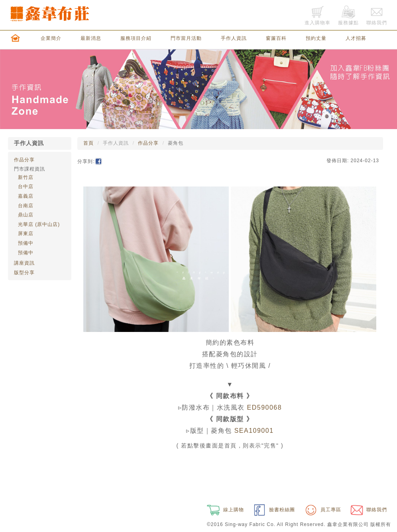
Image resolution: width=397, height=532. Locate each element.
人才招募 (356, 38)
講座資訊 (24, 263)
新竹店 (26, 177)
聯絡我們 (368, 510)
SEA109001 (254, 431)
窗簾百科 (276, 38)
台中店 (26, 186)
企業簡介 (51, 38)
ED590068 (265, 407)
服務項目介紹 (136, 38)
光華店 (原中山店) (39, 224)
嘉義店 (26, 196)
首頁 (88, 143)
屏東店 (26, 234)
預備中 (26, 243)
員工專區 (322, 510)
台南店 (26, 206)
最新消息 (91, 38)
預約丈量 (316, 38)
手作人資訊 (234, 38)
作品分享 (24, 160)
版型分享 (24, 273)
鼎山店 (26, 215)
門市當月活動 (186, 38)
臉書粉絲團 (273, 510)
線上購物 (224, 510)
